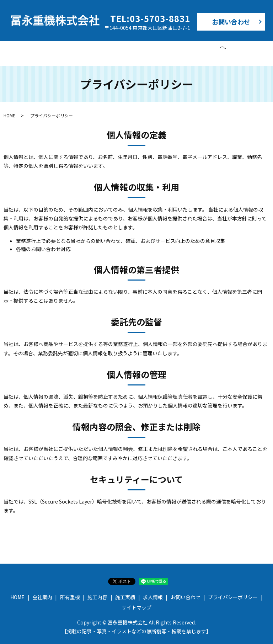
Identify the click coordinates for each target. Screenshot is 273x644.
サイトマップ (136, 601)
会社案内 (74, 49)
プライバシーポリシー (233, 590)
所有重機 (109, 49)
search (238, 50)
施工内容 (144, 49)
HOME (42, 49)
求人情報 (213, 49)
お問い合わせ (231, 22)
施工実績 (178, 49)
